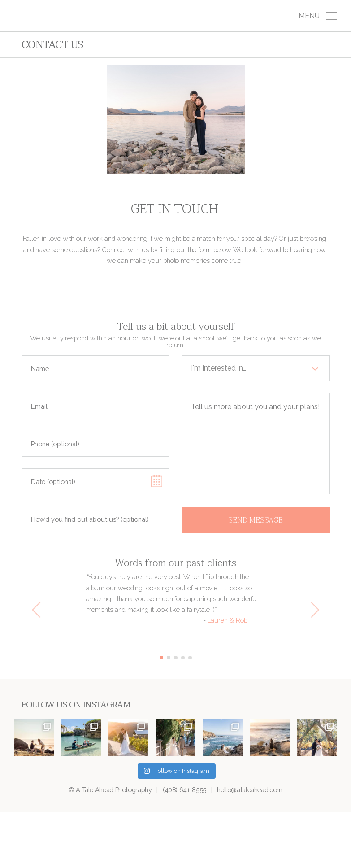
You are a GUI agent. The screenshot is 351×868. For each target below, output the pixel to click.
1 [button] (161, 658)
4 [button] (183, 658)
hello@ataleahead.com (250, 790)
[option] (176, 599)
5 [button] (190, 658)
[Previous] (38, 610)
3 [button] (176, 658)
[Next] (314, 610)
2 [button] (169, 658)
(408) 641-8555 (184, 790)
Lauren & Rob (227, 620)
